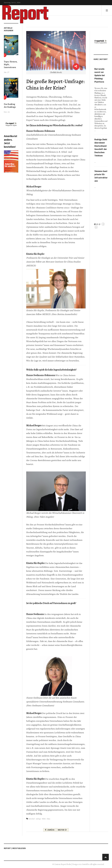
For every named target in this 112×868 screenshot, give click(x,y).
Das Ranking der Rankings (10, 106)
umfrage (38, 819)
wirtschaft (32, 819)
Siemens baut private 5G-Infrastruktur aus (101, 176)
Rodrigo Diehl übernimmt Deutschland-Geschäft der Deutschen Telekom (101, 148)
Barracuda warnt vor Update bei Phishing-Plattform (100, 75)
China (48, 819)
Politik (44, 819)
